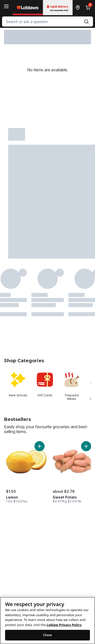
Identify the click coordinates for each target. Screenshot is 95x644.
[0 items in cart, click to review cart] (89, 8)
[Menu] (6, 6)
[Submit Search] (86, 22)
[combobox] (48, 22)
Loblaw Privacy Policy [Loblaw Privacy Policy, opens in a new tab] (64, 629)
